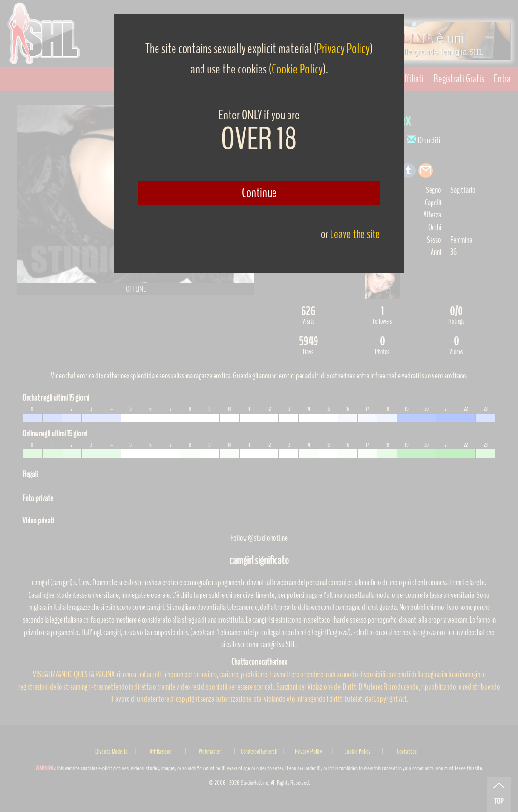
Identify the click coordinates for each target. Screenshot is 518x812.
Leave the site (355, 234)
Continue (259, 193)
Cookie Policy (297, 69)
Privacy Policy (343, 49)
